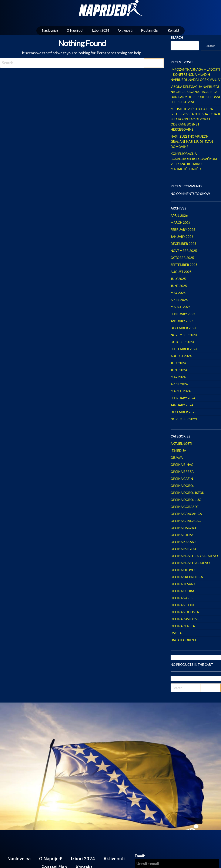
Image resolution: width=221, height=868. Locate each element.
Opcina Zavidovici (186, 619)
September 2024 (184, 349)
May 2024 (178, 377)
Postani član (150, 31)
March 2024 (181, 391)
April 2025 (179, 300)
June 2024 (179, 370)
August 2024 (181, 356)
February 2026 (183, 229)
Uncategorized (184, 640)
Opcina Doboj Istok (187, 493)
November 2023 (184, 419)
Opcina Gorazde (185, 507)
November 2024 (184, 335)
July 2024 (178, 363)
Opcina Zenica (183, 626)
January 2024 (182, 405)
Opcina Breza (182, 472)
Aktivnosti (125, 31)
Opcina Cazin (182, 479)
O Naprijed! (75, 31)
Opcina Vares (182, 598)
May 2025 (178, 293)
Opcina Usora (182, 591)
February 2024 (183, 398)
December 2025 (183, 244)
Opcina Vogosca (185, 612)
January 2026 (182, 237)
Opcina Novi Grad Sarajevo (194, 556)
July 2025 (178, 279)
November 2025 (184, 251)
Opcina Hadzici (183, 528)
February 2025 (183, 314)
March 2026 (181, 222)
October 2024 (182, 342)
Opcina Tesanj (183, 584)
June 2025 (179, 286)
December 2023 (183, 412)
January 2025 (182, 321)
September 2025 (184, 265)
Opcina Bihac (182, 465)
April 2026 (179, 215)
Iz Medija (178, 450)
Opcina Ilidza (182, 535)
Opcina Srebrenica (187, 577)
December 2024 (183, 328)
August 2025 (181, 272)
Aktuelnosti (181, 443)
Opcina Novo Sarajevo (190, 563)
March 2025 (181, 307)
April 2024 (179, 384)
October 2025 (182, 258)
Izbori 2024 (101, 31)
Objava (177, 458)
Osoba (176, 633)
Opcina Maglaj (183, 549)
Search (177, 37)
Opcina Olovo (183, 570)
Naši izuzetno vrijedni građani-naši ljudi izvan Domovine (192, 141)
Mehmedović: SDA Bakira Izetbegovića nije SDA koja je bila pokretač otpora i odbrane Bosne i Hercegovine (196, 119)
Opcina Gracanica (186, 514)
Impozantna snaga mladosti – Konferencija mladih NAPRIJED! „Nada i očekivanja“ (196, 74)
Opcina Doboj (183, 486)
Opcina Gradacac (186, 521)
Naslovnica (50, 31)
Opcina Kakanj (183, 542)
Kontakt (173, 31)
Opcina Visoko (183, 605)
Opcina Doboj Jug (186, 500)
